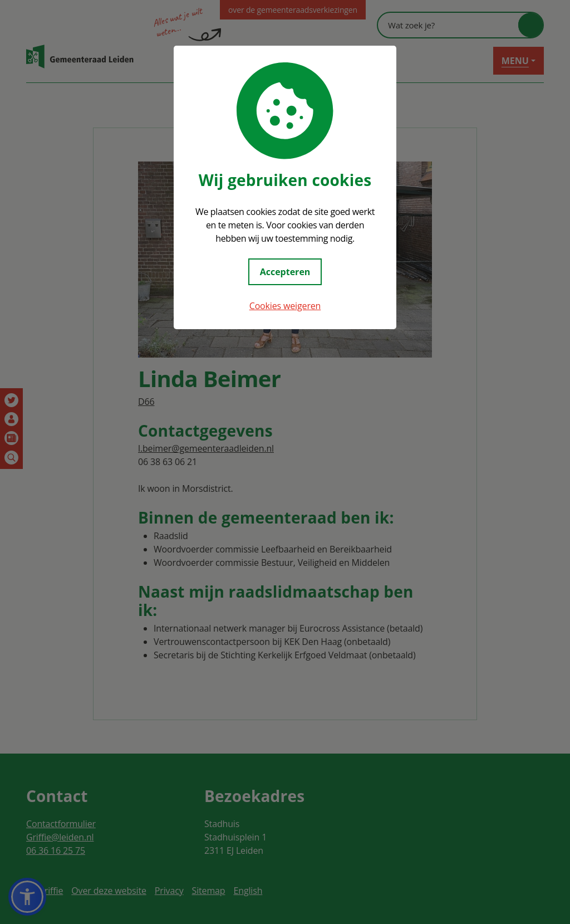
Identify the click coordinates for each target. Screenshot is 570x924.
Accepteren (285, 272)
